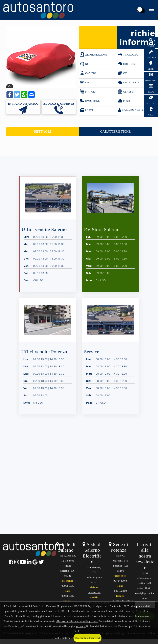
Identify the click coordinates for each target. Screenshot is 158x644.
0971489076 (120, 581)
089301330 (68, 586)
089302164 (94, 592)
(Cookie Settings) (63, 638)
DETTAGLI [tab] (42, 131)
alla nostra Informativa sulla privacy (77, 621)
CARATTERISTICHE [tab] (116, 131)
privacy (81, 626)
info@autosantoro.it (124, 601)
